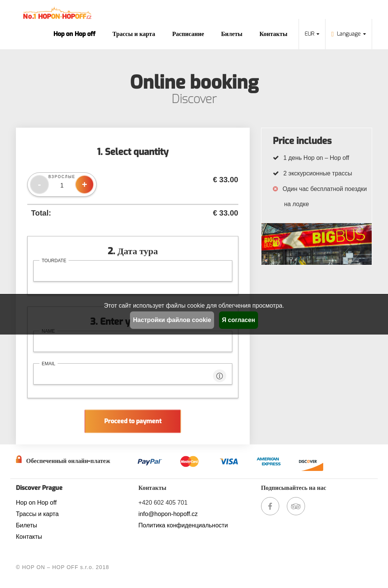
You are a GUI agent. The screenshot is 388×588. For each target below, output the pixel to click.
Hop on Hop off (74, 34)
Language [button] (349, 34)
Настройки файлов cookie (172, 320)
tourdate (54, 261)
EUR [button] (312, 34)
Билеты (232, 34)
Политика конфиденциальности (183, 525)
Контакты (274, 34)
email (48, 364)
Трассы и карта (134, 34)
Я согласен (239, 320)
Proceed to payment (133, 421)
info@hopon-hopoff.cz (168, 514)
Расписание (188, 34)
